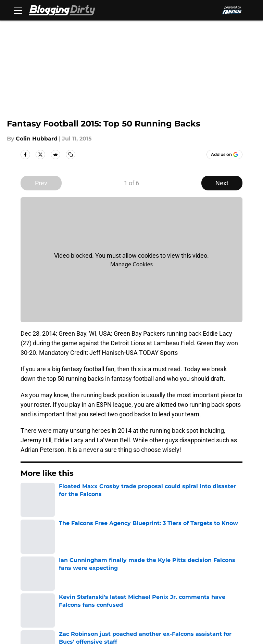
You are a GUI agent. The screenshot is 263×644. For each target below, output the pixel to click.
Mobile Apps (36, 569)
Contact (134, 557)
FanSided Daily (87, 569)
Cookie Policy (85, 582)
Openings (79, 557)
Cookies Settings (89, 595)
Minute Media (51, 613)
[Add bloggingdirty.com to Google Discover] (224, 155)
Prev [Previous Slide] (41, 183)
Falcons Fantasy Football (74, 509)
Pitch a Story (140, 569)
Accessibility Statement (212, 582)
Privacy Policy (198, 569)
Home (28, 509)
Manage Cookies (131, 264)
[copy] (71, 155)
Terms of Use (37, 582)
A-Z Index (32, 595)
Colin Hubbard (37, 139)
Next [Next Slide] (222, 183)
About (27, 557)
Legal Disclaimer (146, 582)
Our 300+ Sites (199, 557)
